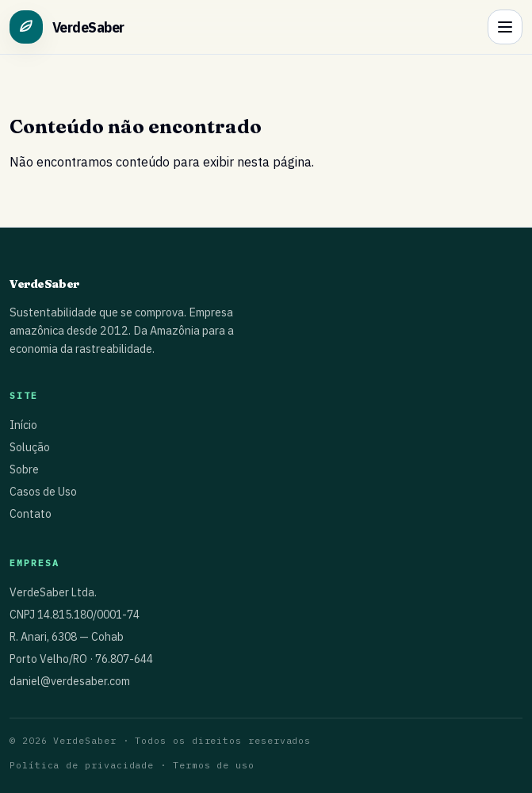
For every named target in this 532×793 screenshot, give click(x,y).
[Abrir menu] (505, 27)
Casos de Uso (43, 492)
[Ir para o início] (67, 27)
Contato (31, 514)
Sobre (24, 469)
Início (23, 425)
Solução (30, 447)
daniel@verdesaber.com (70, 681)
